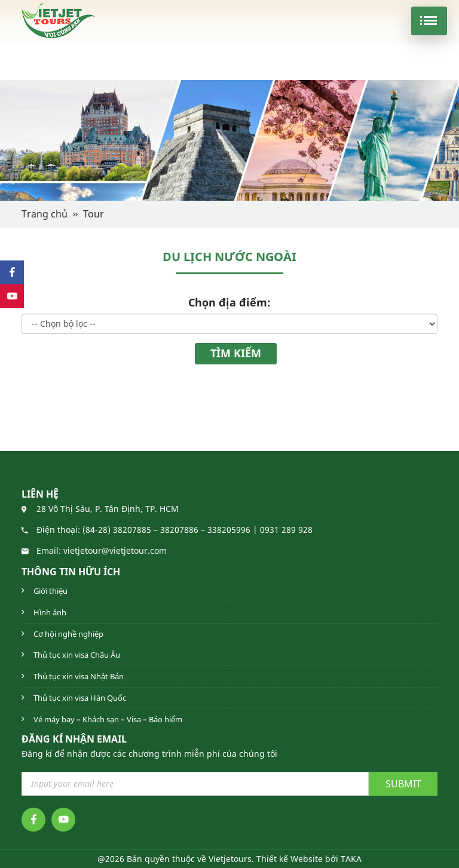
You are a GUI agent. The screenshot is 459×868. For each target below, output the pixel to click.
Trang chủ (45, 214)
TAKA (351, 859)
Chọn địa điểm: (229, 302)
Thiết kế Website (290, 859)
